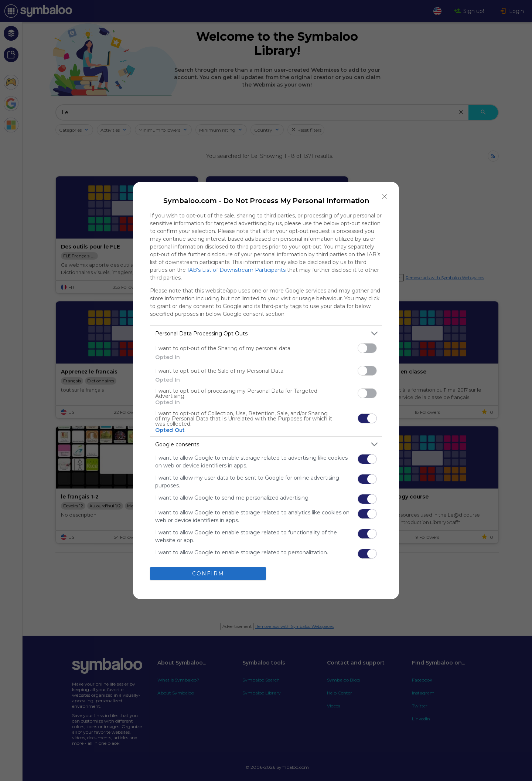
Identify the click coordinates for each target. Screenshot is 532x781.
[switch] (367, 348)
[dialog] (266, 390)
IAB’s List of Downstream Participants (236, 270)
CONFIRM (208, 574)
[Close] (385, 196)
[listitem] (266, 333)
